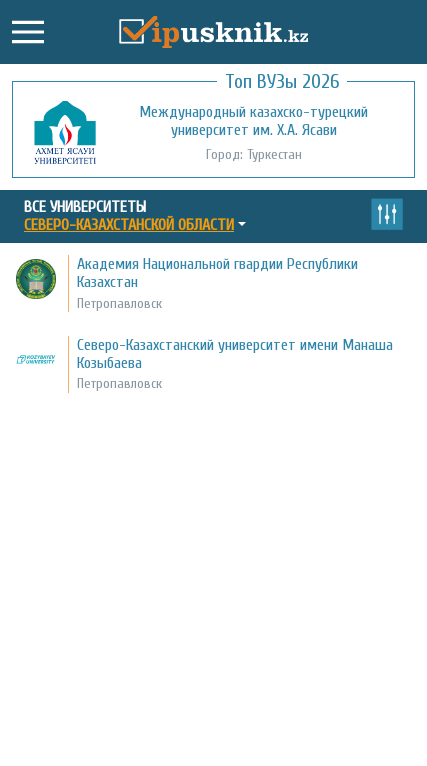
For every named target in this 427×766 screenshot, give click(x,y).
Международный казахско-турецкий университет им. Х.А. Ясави (253, 121)
